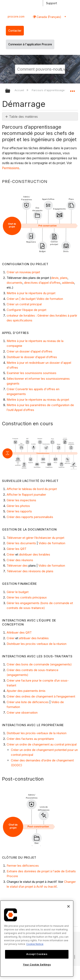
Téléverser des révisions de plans (30, 571)
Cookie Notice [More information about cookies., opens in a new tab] (35, 944)
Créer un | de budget (21, 299)
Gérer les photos (18, 506)
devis (55, 278)
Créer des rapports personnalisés (30, 517)
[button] (61, 69)
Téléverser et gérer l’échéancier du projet (35, 538)
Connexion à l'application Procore (30, 44)
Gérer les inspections (21, 500)
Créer (11, 554)
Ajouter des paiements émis (26, 691)
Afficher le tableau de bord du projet (32, 489)
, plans (63, 278)
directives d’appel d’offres (42, 283)
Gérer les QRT (17, 549)
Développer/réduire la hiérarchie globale (10, 91)
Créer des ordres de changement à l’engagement (41, 696)
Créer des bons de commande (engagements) (39, 664)
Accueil (20, 90)
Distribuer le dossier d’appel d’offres (32, 357)
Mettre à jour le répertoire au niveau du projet (38, 400)
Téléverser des (17, 566)
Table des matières (23, 117)
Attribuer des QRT (19, 632)
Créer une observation (22, 713)
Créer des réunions (20, 560)
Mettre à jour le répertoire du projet (31, 293)
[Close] (68, 906)
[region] (37, 939)
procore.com (16, 17)
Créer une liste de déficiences (28, 702)
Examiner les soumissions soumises (32, 373)
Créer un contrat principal (24, 304)
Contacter (15, 31)
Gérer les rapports (19, 511)
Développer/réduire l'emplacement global (72, 90)
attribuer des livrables (34, 638)
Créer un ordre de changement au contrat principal (42, 744)
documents (15, 283)
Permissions (11, 168)
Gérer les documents (21, 543)
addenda (68, 283)
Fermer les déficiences (23, 866)
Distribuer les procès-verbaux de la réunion (37, 644)
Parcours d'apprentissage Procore (54, 90)
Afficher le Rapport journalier (26, 495)
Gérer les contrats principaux (27, 597)
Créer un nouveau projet (23, 272)
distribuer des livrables (35, 554)
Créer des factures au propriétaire (30, 739)
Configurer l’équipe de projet (26, 310)
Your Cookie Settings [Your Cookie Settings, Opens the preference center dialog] (37, 965)
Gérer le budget (18, 592)
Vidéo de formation (50, 299)
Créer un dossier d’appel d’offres (29, 351)
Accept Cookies (37, 954)
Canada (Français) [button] (48, 17)
